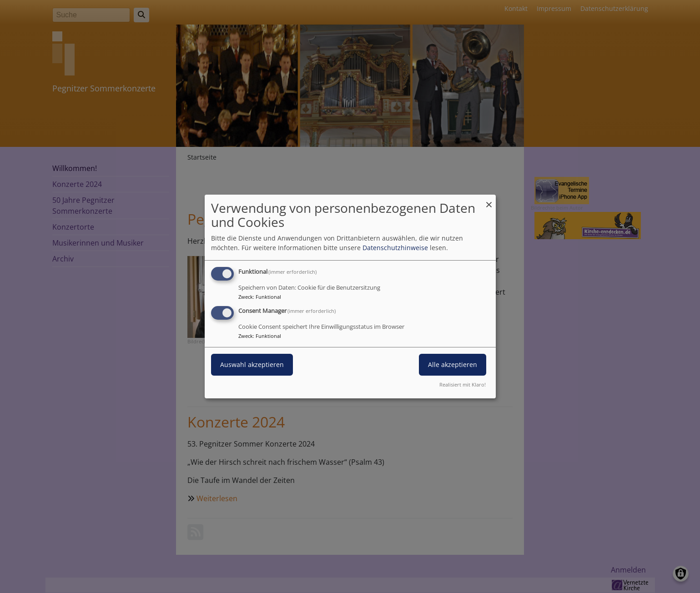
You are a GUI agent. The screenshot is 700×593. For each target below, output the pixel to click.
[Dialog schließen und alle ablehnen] (489, 200)
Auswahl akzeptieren (252, 364)
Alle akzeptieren (453, 364)
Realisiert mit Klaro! (463, 384)
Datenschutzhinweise (395, 248)
